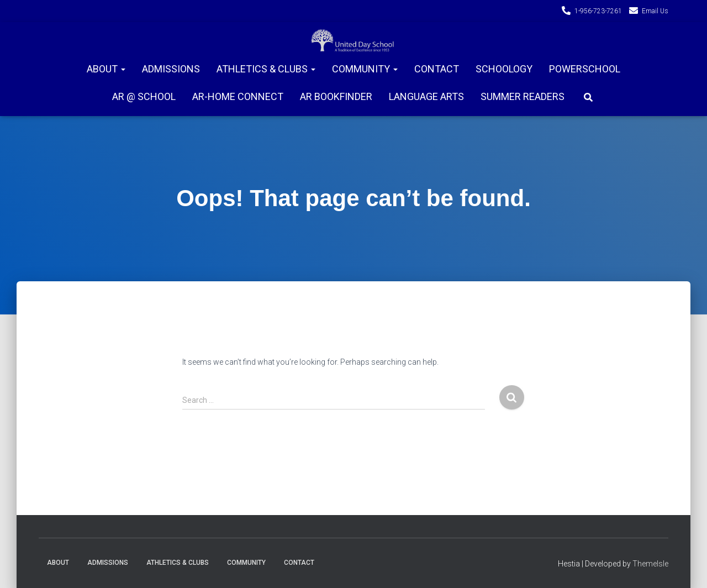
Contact (437, 69)
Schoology (504, 69)
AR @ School (144, 96)
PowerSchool (585, 69)
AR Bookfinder (336, 96)
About (106, 69)
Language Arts (426, 96)
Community (365, 69)
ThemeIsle (650, 564)
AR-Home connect (238, 96)
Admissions (171, 69)
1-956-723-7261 (598, 11)
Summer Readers (523, 96)
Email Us (655, 11)
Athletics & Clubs (266, 69)
